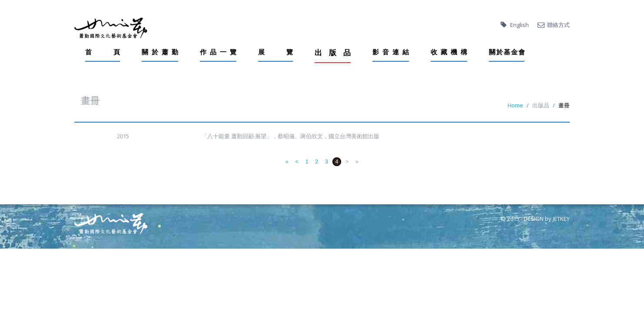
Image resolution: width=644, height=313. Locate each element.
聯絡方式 (558, 25)
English (520, 25)
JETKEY (561, 219)
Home (515, 105)
